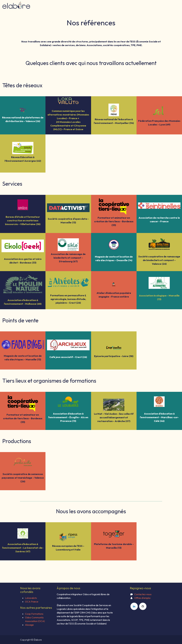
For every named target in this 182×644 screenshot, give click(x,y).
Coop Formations (34, 614)
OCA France (32, 602)
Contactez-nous (143, 594)
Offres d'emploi (142, 598)
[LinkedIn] (134, 606)
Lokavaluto (31, 598)
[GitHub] (143, 606)
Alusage (29, 625)
